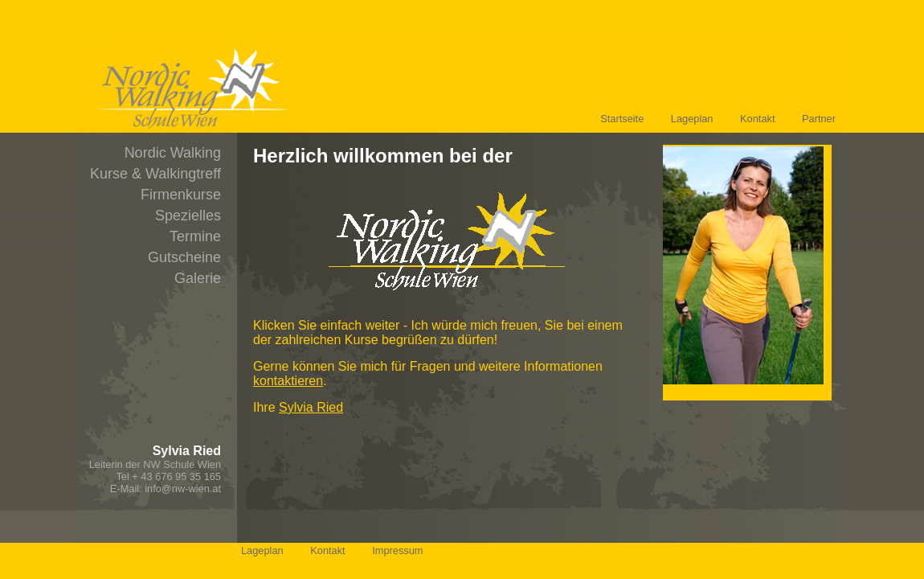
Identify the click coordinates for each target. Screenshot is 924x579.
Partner (819, 119)
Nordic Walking (173, 153)
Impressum (397, 550)
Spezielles (188, 216)
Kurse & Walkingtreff (155, 174)
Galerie (198, 278)
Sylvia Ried (311, 407)
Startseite (622, 119)
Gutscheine (184, 257)
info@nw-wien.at (183, 489)
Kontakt (757, 119)
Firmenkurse (181, 195)
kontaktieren (288, 381)
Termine (195, 236)
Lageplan (692, 119)
